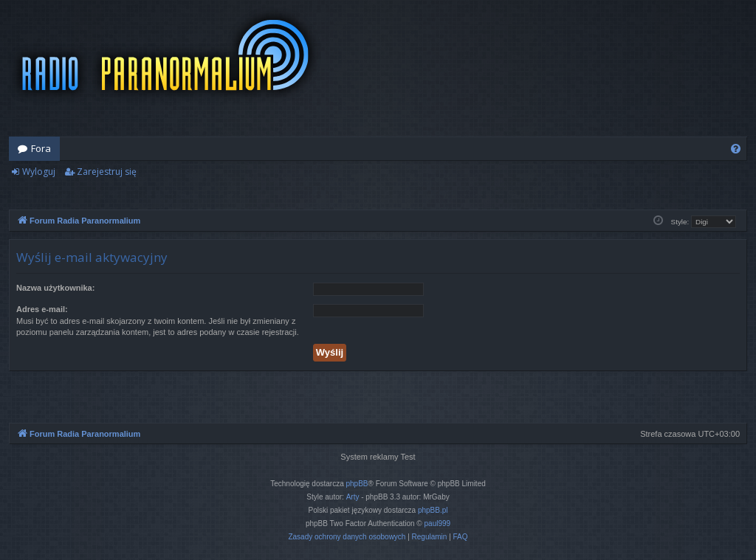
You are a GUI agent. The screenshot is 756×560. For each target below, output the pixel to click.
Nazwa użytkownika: (55, 288)
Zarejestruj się (107, 172)
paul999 (438, 523)
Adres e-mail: (42, 309)
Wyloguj (39, 172)
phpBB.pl (433, 510)
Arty (353, 497)
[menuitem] (736, 149)
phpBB (357, 484)
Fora (41, 148)
